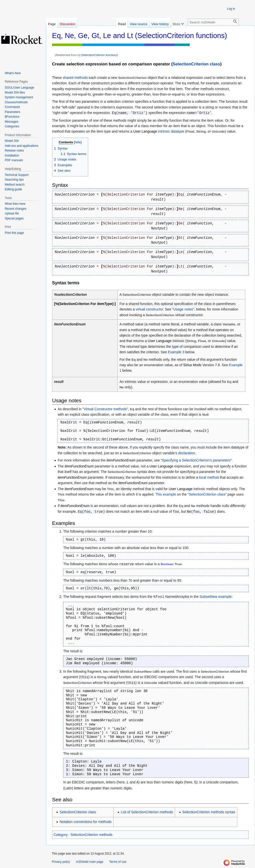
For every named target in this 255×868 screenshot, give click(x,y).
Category (61, 835)
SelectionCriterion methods (91, 835)
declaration (187, 453)
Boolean (167, 564)
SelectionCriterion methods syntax (209, 812)
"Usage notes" (183, 309)
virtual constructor (149, 309)
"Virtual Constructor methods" (105, 409)
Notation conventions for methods (86, 822)
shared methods (75, 78)
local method (209, 477)
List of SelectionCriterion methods (147, 812)
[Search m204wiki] (213, 22)
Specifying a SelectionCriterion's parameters (196, 460)
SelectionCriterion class (196, 64)
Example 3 (176, 352)
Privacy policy (61, 862)
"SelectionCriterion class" (207, 494)
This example (165, 494)
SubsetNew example (215, 597)
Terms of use (118, 862)
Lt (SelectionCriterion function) (97, 55)
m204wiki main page (90, 862)
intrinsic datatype (171, 131)
